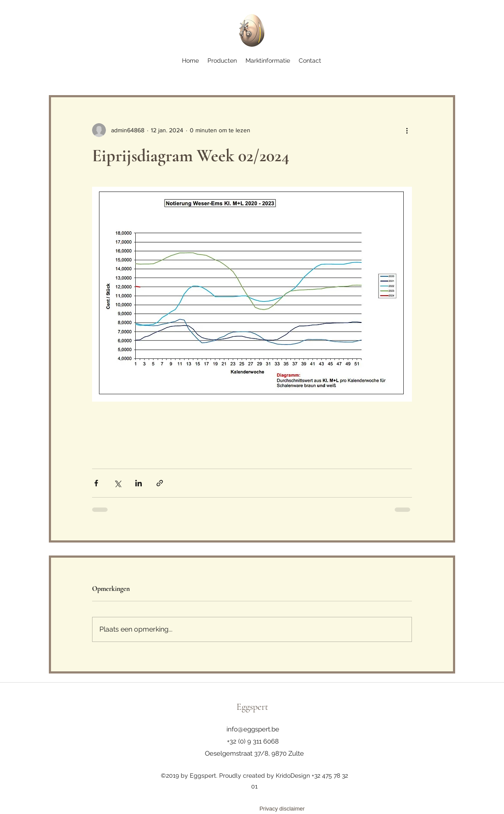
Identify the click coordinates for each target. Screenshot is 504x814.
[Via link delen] (160, 483)
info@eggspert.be (253, 729)
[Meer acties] (407, 130)
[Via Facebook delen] (96, 483)
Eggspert (252, 707)
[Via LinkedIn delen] (139, 483)
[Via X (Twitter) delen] (117, 483)
